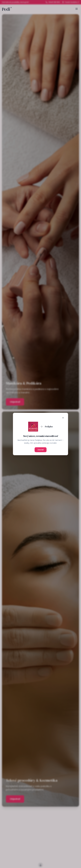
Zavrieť (41, 450)
